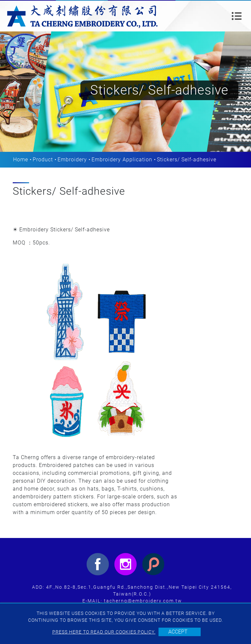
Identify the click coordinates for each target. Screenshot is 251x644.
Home (21, 160)
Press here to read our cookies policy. (104, 632)
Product (43, 160)
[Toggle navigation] (237, 16)
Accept (178, 632)
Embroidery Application (122, 160)
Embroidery (72, 160)
